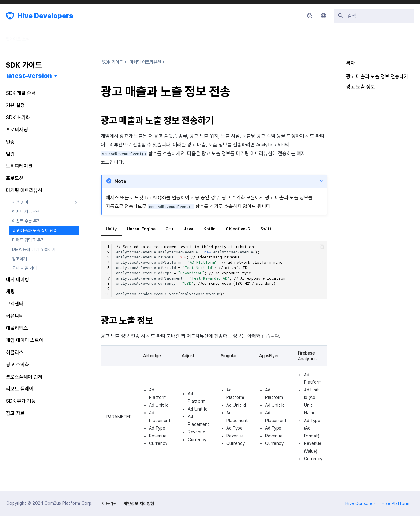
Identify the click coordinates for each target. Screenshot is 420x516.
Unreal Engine (141, 229)
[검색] (374, 16)
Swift (266, 229)
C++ (170, 229)
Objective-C (238, 229)
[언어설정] (324, 16)
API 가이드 (127, 37)
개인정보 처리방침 (139, 503)
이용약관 (110, 503)
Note (120, 181)
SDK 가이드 (55, 37)
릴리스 (157, 37)
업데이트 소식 (18, 37)
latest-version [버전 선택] (29, 76)
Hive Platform (398, 503)
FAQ (183, 37)
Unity (111, 229)
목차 (351, 63)
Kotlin (210, 229)
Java (189, 229)
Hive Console (361, 503)
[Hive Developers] (10, 16)
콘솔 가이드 (91, 37)
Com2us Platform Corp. (69, 503)
